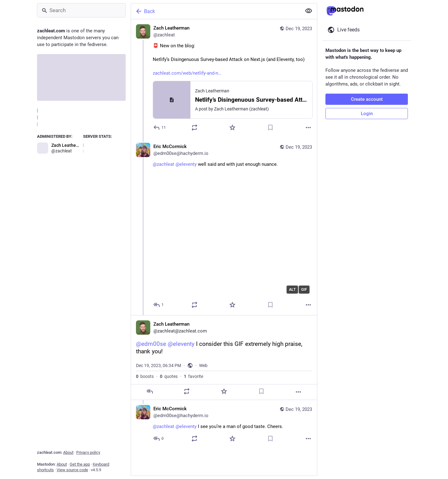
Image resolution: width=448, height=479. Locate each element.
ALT (292, 290)
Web (203, 365)
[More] (308, 128)
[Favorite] (232, 128)
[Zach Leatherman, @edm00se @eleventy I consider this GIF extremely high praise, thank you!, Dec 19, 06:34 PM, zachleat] (224, 358)
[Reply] (160, 128)
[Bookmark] (270, 128)
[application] (232, 234)
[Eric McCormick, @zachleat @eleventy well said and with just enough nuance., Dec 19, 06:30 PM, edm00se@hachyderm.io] (224, 226)
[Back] (216, 11)
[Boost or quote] (194, 128)
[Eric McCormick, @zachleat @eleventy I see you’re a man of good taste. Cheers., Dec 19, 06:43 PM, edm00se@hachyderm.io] (224, 424)
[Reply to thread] (159, 305)
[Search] (81, 10)
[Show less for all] (309, 11)
